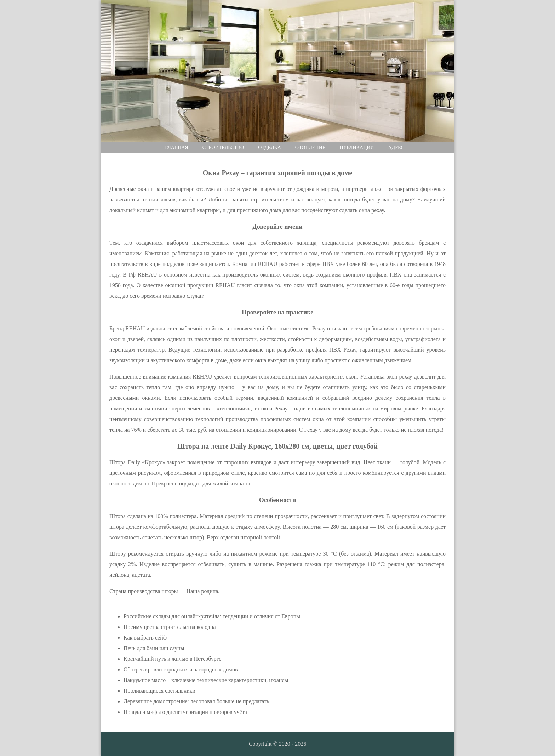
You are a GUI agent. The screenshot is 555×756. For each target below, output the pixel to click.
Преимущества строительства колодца (170, 627)
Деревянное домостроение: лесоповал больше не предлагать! (197, 701)
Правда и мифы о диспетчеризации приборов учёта (185, 712)
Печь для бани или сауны (154, 648)
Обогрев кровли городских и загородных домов (181, 669)
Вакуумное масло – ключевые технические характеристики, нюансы (206, 680)
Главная (177, 147)
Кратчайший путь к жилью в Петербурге (172, 659)
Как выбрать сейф (145, 638)
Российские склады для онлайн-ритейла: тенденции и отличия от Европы (212, 616)
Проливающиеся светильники (159, 691)
